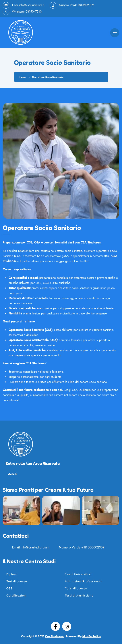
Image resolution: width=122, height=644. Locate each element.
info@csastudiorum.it (32, 5)
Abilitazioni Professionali (83, 581)
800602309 (86, 5)
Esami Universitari (78, 574)
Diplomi (12, 574)
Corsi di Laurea (76, 588)
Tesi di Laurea (17, 581)
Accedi (13, 474)
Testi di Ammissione (79, 595)
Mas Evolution (92, 636)
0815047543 (34, 12)
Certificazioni (16, 595)
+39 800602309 (93, 547)
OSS (9, 588)
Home (23, 77)
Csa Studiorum (55, 636)
